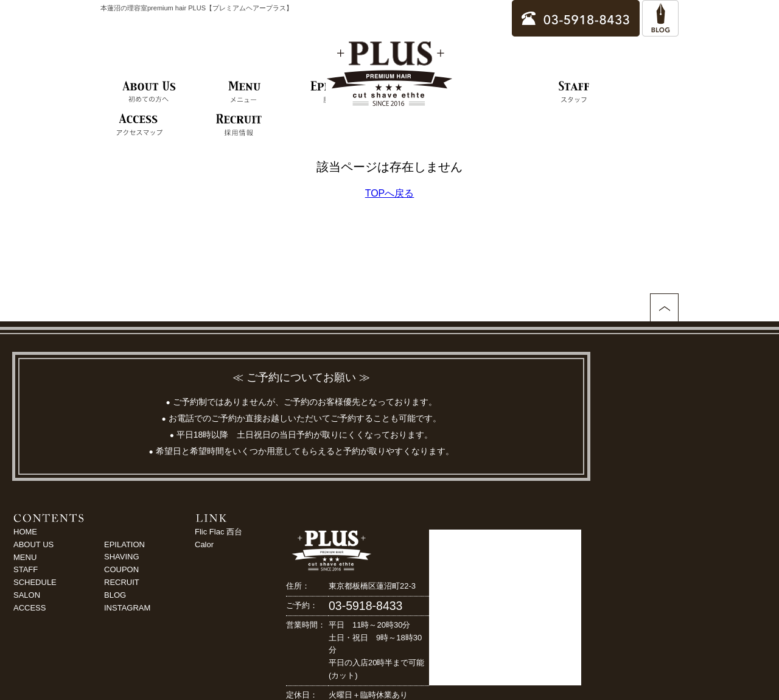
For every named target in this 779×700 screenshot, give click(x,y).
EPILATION (124, 544)
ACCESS (30, 608)
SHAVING (122, 557)
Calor (204, 544)
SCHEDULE (35, 582)
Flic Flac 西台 (218, 532)
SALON (27, 595)
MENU (25, 557)
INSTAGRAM (127, 608)
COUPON (121, 569)
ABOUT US (33, 544)
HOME (25, 532)
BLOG (115, 595)
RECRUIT (122, 582)
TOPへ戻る (390, 193)
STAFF (26, 569)
